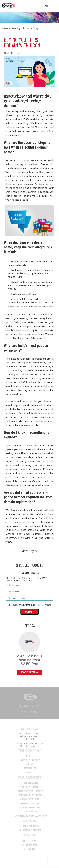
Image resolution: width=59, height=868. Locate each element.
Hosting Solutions (29, 803)
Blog (29, 764)
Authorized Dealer (29, 760)
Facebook (29, 841)
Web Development (29, 787)
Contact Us (29, 773)
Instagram (30, 845)
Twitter (30, 849)
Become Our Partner (29, 830)
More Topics (29, 551)
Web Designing (29, 783)
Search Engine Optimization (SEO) (29, 816)
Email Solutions (29, 799)
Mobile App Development (30, 791)
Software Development (29, 795)
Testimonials (30, 768)
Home (27, 28)
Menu (51, 6)
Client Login (29, 706)
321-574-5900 (30, 712)
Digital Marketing (29, 808)
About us (29, 756)
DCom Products (30, 826)
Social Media (29, 812)
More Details (29, 672)
